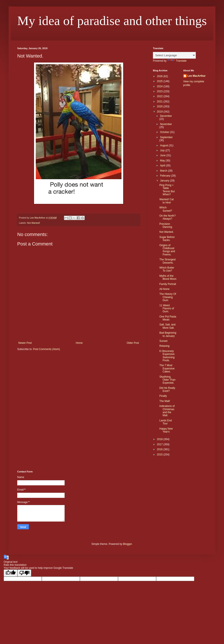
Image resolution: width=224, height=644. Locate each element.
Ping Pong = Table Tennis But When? (167, 190)
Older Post (133, 343)
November (166, 124)
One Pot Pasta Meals (168, 318)
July (163, 150)
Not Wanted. (166, 232)
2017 (160, 444)
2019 (160, 112)
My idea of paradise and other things (112, 21)
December (166, 116)
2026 (160, 76)
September (166, 137)
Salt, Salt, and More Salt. (167, 326)
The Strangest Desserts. (167, 261)
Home (79, 343)
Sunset (163, 341)
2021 (160, 102)
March (164, 171)
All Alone (164, 289)
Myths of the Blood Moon (168, 277)
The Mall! (165, 401)
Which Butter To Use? (167, 269)
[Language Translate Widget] (174, 55)
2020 (160, 106)
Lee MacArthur (197, 76)
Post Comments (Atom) (46, 349)
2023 (160, 91)
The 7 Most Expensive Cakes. (167, 368)
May (163, 161)
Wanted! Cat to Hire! (166, 201)
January (165, 181)
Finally (163, 396)
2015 (160, 455)
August (164, 145)
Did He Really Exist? (167, 389)
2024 (160, 86)
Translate (177, 61)
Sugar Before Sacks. (167, 239)
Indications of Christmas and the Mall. (167, 411)
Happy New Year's (166, 430)
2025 (160, 81)
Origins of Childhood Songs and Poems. (167, 250)
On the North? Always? (167, 217)
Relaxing (164, 346)
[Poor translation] (24, 573)
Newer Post (25, 343)
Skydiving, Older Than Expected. (167, 380)
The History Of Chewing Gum (168, 297)
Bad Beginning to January (168, 334)
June (163, 155)
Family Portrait (168, 284)
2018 (160, 439)
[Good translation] (11, 573)
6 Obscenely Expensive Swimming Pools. (167, 356)
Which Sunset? (166, 209)
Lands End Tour (166, 422)
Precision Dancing (166, 225)
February (166, 176)
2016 (160, 449)
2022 (160, 96)
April (163, 166)
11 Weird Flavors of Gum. (167, 309)
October (165, 132)
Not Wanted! (34, 223)
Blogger (127, 544)
